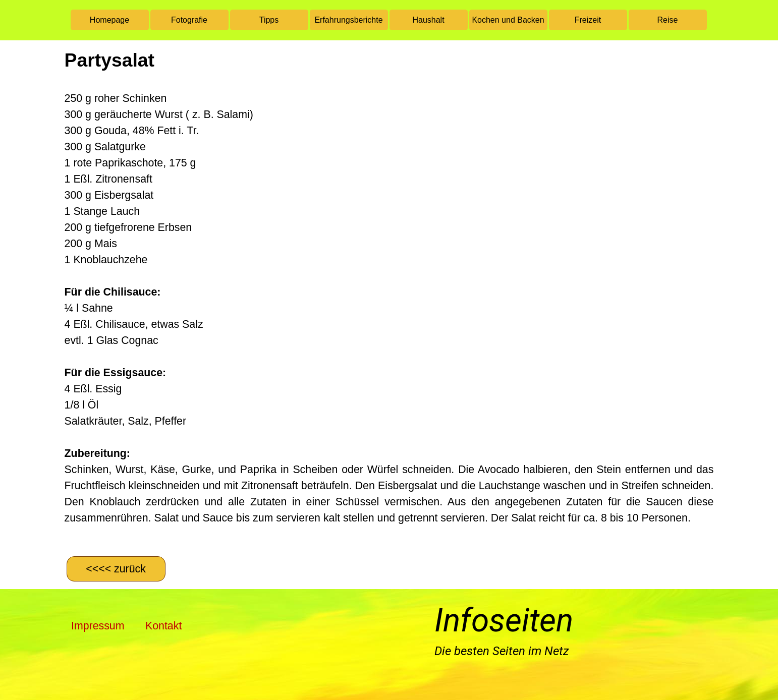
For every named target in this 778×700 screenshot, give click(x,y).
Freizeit (588, 20)
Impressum (98, 626)
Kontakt (163, 626)
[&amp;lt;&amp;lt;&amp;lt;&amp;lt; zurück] (116, 569)
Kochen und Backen (508, 20)
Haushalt (428, 20)
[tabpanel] (389, 297)
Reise (668, 20)
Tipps (269, 20)
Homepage (109, 20)
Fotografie (189, 20)
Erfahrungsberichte (348, 20)
